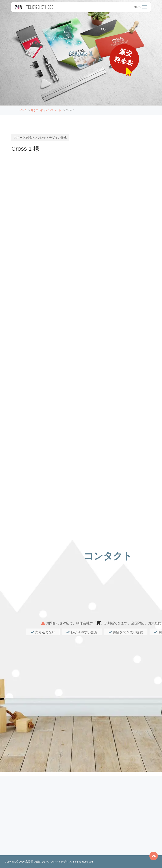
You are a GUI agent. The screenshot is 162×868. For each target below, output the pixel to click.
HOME (22, 110)
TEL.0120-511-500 (40, 7)
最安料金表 (124, 57)
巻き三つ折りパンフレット (46, 110)
